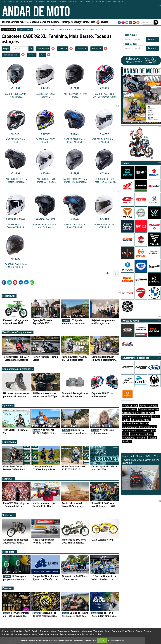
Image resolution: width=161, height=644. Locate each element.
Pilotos (153, 438)
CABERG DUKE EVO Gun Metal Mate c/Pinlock (75, 180)
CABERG (63, 49)
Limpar (6, 49)
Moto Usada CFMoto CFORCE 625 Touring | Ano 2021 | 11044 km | (141, 472)
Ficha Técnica (128, 631)
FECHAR (102, 640)
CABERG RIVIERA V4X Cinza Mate (16, 95)
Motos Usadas (130, 406)
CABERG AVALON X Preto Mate (75, 95)
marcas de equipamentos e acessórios (66, 30)
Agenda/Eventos (148, 406)
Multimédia (9, 442)
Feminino (97, 49)
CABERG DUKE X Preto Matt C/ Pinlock (16, 180)
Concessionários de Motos (136, 416)
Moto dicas (9, 552)
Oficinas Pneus (130, 423)
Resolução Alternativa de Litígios (74, 634)
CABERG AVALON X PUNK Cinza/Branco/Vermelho (16, 142)
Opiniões (8, 405)
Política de (116, 640)
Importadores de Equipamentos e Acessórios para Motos (139, 430)
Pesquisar (153, 39)
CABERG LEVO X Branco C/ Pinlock (104, 226)
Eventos (6, 22)
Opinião (35, 22)
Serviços (78, 22)
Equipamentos (54, 22)
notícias (100, 30)
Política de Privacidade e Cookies (16, 634)
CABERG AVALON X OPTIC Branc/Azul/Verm (104, 95)
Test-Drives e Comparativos (18, 332)
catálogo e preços (25, 30)
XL (43, 55)
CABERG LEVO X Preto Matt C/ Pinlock (16, 266)
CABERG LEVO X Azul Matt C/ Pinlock (75, 226)
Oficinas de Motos (141, 420)
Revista (104, 22)
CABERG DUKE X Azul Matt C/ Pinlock (75, 141)
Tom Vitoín (44, 631)
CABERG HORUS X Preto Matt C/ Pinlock (45, 226)
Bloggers (142, 438)
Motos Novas (129, 409)
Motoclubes (89, 22)
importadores (89, 30)
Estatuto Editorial (144, 631)
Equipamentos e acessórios (18, 369)
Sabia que (9, 515)
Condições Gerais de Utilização (45, 634)
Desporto (8, 479)
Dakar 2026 (25, 22)
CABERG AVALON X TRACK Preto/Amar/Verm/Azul (45, 142)
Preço (32, 55)
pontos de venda (41, 30)
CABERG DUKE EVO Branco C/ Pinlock (45, 180)
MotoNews (9, 296)
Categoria (82, 49)
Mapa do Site (95, 634)
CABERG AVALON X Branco (45, 95)
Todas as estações (11, 55)
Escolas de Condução (142, 434)
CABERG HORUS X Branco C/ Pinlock (16, 226)
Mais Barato (43, 49)
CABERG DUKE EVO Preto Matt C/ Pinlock (104, 180)
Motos (43, 22)
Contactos (116, 631)
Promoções (67, 22)
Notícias (15, 22)
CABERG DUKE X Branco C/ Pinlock (104, 141)
